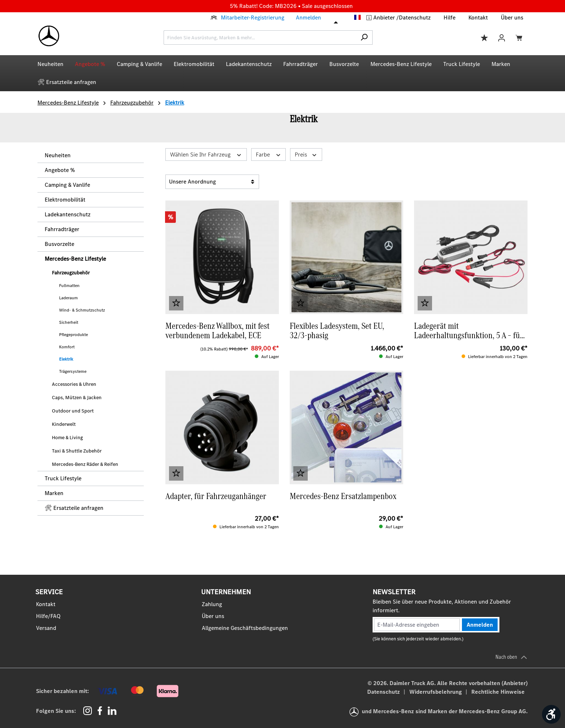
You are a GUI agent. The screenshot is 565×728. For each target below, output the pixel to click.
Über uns (512, 17)
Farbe (269, 154)
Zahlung (212, 604)
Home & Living (67, 438)
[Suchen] (364, 37)
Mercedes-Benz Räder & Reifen (85, 464)
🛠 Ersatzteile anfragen (74, 508)
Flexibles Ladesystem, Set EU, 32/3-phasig (337, 331)
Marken (54, 493)
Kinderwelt (64, 424)
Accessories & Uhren (74, 384)
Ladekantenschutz (68, 214)
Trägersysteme (73, 371)
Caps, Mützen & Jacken (77, 398)
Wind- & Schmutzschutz (82, 310)
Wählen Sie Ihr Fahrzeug (206, 154)
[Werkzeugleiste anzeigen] (551, 714)
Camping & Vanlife (67, 185)
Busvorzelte (59, 244)
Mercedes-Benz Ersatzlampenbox (343, 497)
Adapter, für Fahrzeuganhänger (216, 497)
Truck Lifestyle (63, 478)
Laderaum (68, 298)
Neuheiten (58, 155)
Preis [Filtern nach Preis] (306, 154)
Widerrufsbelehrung (436, 692)
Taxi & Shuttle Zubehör (77, 451)
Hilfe (450, 17)
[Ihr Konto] (502, 37)
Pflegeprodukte (74, 335)
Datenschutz (415, 17)
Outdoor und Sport (73, 411)
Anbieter (385, 17)
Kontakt (478, 17)
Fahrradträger (62, 229)
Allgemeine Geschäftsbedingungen (245, 628)
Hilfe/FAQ (48, 616)
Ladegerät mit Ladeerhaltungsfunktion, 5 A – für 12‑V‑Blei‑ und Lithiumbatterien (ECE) (469, 331)
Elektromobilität (65, 200)
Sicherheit (69, 322)
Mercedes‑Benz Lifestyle (75, 259)
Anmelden (308, 17)
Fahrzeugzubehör (71, 273)
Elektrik (66, 359)
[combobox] (260, 37)
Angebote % (60, 170)
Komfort (67, 347)
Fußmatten (69, 286)
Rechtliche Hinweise (498, 692)
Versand (46, 628)
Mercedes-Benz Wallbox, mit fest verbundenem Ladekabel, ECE (217, 331)
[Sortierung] (212, 182)
